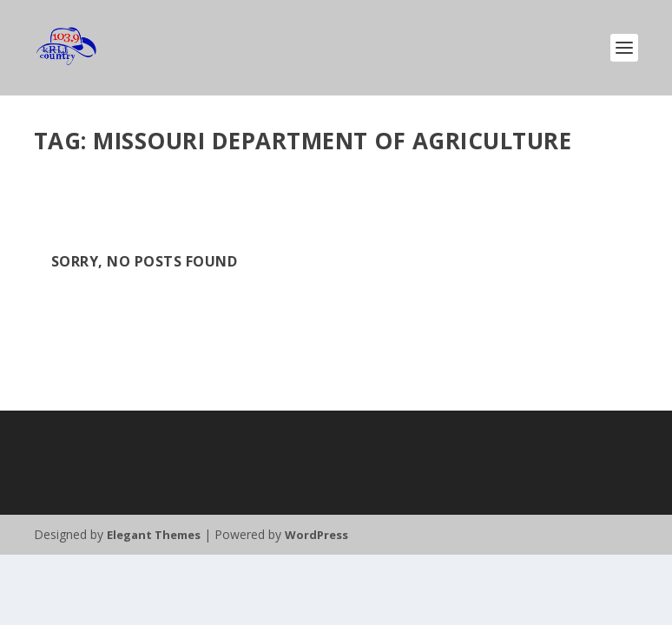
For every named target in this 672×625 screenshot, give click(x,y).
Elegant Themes (154, 535)
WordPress (316, 535)
